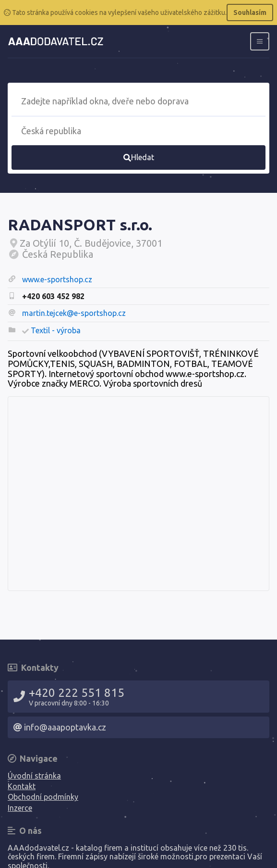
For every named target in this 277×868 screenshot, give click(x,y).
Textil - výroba (56, 330)
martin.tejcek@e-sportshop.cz (74, 313)
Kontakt (22, 786)
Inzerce (20, 808)
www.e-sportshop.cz (57, 279)
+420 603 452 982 (53, 296)
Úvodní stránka (34, 776)
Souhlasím (250, 13)
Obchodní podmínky (43, 797)
